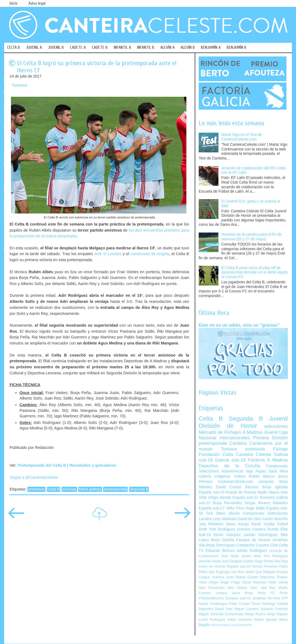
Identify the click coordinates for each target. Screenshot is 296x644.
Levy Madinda (224, 519)
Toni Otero (216, 513)
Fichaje (281, 449)
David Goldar (263, 524)
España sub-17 (212, 508)
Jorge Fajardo (277, 614)
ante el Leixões (108, 254)
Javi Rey (268, 588)
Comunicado (234, 614)
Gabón (248, 561)
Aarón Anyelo (220, 625)
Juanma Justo (223, 577)
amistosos (36, 489)
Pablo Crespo (239, 604)
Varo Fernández (212, 588)
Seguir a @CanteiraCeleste (34, 477)
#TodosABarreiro (211, 598)
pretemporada (115, 489)
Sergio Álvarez (257, 503)
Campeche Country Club (257, 545)
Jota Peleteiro (211, 524)
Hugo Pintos (264, 561)
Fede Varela (278, 582)
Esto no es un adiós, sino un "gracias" (239, 325)
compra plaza (228, 593)
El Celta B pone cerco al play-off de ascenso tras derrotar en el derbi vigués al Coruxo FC (255, 272)
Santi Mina (278, 471)
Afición (234, 513)
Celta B (54, 489)
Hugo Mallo (255, 508)
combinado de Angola (150, 254)
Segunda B (139, 489)
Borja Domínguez (221, 545)
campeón (266, 482)
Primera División (270, 438)
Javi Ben (237, 572)
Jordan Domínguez (261, 535)
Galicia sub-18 (230, 460)
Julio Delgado (232, 561)
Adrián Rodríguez (252, 551)
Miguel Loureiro (247, 609)
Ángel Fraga (230, 582)
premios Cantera (251, 529)
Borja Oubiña (223, 540)
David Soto (224, 609)
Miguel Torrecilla (211, 614)
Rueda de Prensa (241, 492)
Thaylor (282, 577)
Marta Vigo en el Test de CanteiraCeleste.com (242, 137)
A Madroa (252, 432)
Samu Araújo (237, 524)
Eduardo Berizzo (220, 551)
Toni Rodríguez (276, 556)
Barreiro (252, 487)
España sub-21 (245, 498)
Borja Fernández (227, 503)
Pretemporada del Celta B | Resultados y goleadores (67, 465)
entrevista (255, 449)
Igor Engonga (219, 572)
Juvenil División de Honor (243, 422)
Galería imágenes (215, 476)
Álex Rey (281, 561)
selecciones (276, 426)
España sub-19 (212, 492)
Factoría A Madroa (268, 460)
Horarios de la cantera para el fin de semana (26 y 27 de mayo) (251, 237)
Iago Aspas (256, 471)
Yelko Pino (235, 508)
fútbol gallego (90, 489)
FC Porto (279, 593)
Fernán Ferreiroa (265, 566)
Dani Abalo (230, 556)
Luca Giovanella (241, 625)
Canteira (238, 443)
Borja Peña (255, 593)
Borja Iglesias (275, 487)
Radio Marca (268, 492)
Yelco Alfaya (208, 582)
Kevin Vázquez (227, 535)
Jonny (283, 476)
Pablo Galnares (240, 620)
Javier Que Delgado (260, 572)
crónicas (69, 489)
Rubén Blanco (261, 476)
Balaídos (280, 503)
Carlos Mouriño (275, 519)
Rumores (267, 498)
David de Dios (249, 519)
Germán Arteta (210, 561)
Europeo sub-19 (238, 598)
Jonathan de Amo (266, 598)
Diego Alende (220, 498)
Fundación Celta (216, 454)
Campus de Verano (253, 540)
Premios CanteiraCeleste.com (226, 482)
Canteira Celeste (254, 454)
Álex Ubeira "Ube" (243, 588)
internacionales (235, 438)
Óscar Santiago (263, 604)
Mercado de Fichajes (220, 432)
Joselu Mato (251, 556)
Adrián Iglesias (266, 620)
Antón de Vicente (212, 566)
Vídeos (240, 476)
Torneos (229, 449)
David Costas (229, 487)
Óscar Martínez (254, 582)
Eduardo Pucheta (274, 609)
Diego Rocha (255, 614)
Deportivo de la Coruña (229, 466)
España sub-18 (239, 566)
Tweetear (20, 85)
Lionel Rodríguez (212, 620)
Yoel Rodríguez (222, 529)
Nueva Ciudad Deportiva (255, 577)
